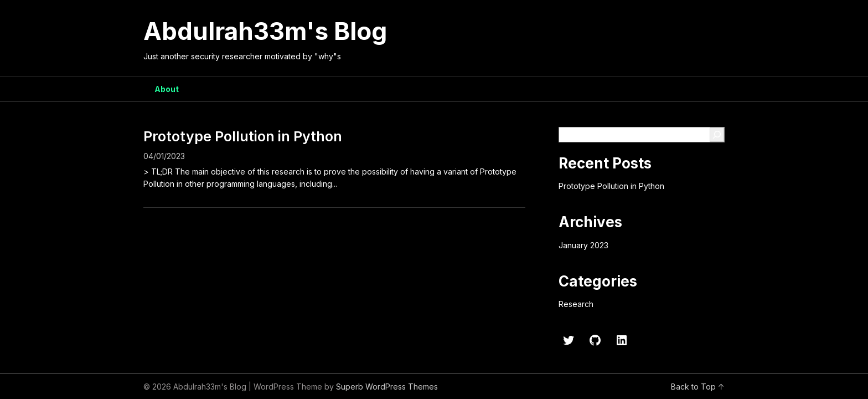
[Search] (717, 135)
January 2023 (583, 245)
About (167, 89)
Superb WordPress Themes (387, 387)
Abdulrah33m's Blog (265, 31)
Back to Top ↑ (698, 387)
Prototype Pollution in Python (243, 136)
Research (576, 304)
